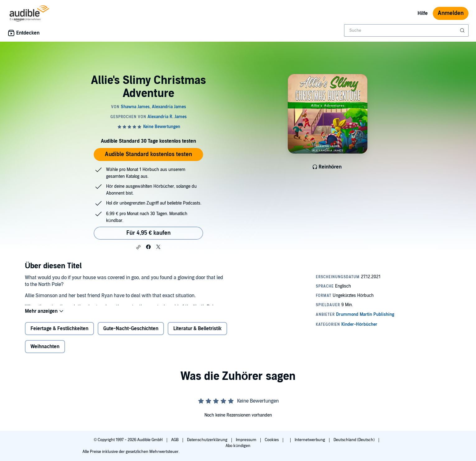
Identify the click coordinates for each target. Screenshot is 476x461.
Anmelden (451, 13)
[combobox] (406, 30)
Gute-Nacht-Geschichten (131, 334)
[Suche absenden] (463, 30)
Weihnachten (45, 352)
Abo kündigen (238, 446)
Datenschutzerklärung (208, 440)
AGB (175, 440)
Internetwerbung (310, 440)
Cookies (272, 440)
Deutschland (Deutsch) (355, 440)
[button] (138, 247)
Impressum (247, 440)
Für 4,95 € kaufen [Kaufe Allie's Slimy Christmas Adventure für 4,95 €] (148, 233)
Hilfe (423, 13)
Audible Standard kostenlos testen (148, 154)
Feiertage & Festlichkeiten (59, 334)
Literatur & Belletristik (197, 334)
